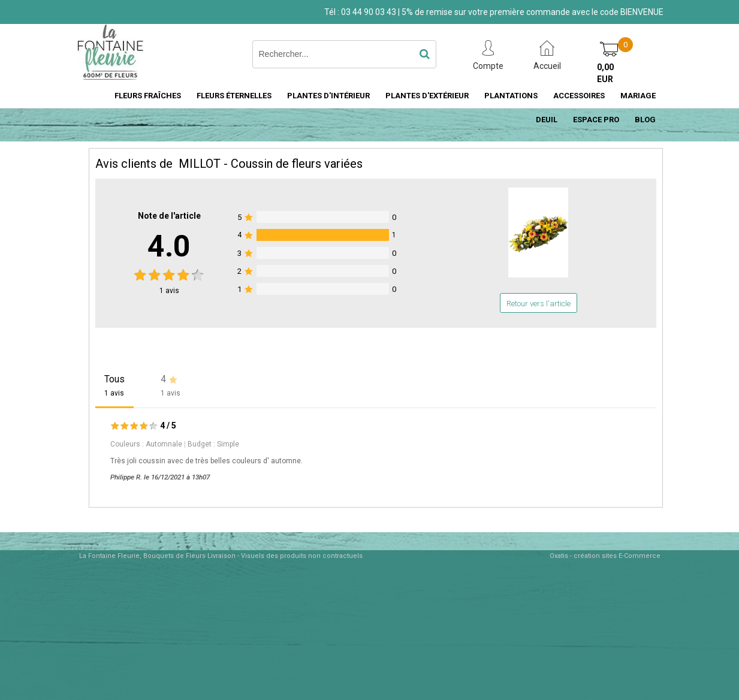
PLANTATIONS (511, 96)
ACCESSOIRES (579, 96)
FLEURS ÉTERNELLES (234, 96)
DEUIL (547, 120)
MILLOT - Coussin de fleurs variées (271, 164)
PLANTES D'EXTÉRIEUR (427, 96)
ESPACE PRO (596, 120)
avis (169, 291)
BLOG (645, 120)
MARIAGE (638, 96)
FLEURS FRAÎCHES (148, 96)
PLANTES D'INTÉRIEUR (328, 96)
